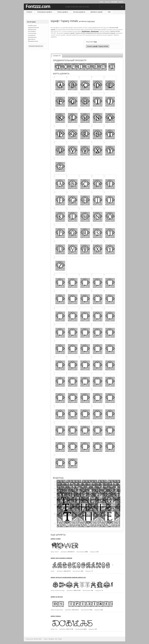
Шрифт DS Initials (57, 597)
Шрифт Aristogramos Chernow (61, 558)
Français (107, 2)
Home (46, 639)
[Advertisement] (37, 84)
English (101, 2)
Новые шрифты (63, 12)
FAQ (109, 12)
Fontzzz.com (38, 6)
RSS (56, 639)
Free (95, 42)
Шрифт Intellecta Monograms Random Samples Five (68, 577)
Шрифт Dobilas (56, 616)
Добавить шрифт (97, 12)
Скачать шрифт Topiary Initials (98, 46)
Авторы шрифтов (79, 12)
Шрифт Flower (56, 539)
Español (121, 2)
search (122, 7)
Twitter (60, 639)
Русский (114, 2)
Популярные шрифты (45, 12)
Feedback (51, 639)
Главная (29, 12)
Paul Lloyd (91, 21)
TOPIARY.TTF (57, 56)
